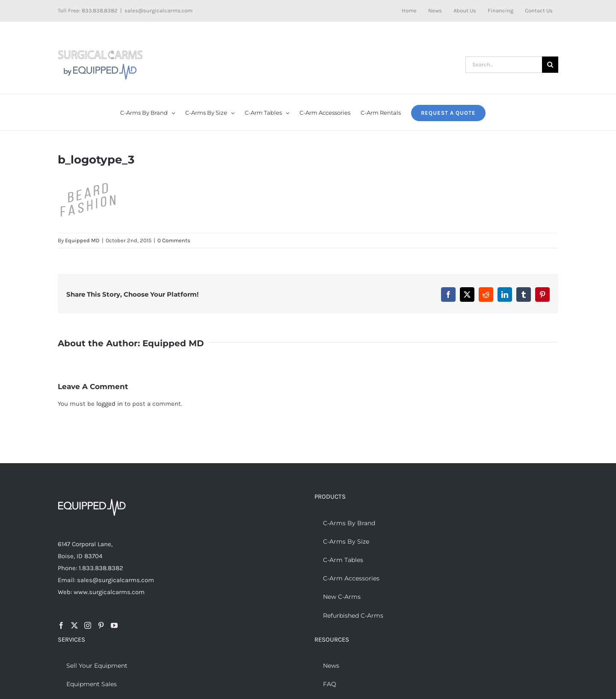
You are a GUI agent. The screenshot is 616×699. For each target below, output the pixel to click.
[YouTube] (114, 625)
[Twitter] (74, 625)
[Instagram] (88, 625)
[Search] (550, 65)
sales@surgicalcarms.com (158, 10)
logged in (110, 404)
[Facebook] (61, 625)
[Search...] (504, 65)
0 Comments (174, 240)
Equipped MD (82, 240)
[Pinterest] (101, 625)
